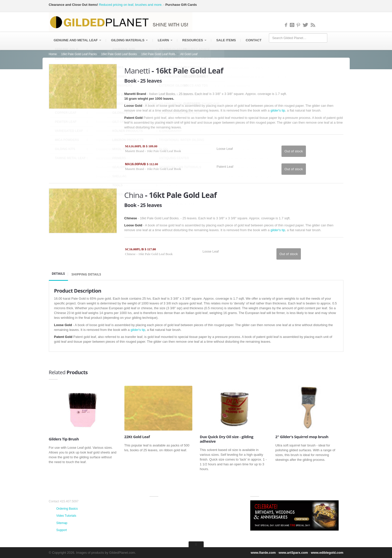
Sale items (227, 40)
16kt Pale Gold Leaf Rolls (158, 54)
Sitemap (62, 523)
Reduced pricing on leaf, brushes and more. (131, 5)
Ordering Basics (67, 509)
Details (58, 273)
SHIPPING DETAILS (86, 274)
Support (62, 530)
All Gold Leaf (189, 54)
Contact (255, 40)
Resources (195, 40)
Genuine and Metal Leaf (78, 40)
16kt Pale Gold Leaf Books (119, 54)
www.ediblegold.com (327, 553)
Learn (166, 40)
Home (53, 54)
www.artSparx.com (293, 553)
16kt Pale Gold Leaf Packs (79, 54)
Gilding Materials (130, 40)
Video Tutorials (66, 516)
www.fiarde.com (263, 553)
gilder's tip (278, 110)
